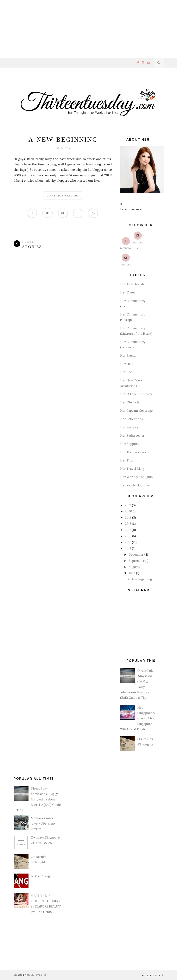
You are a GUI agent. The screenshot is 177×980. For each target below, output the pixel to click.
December (136, 554)
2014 (128, 548)
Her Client (128, 292)
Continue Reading (63, 196)
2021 (128, 505)
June (132, 573)
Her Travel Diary (132, 469)
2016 (128, 536)
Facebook (126, 243)
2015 (128, 542)
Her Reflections (131, 419)
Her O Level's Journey (136, 394)
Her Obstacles (131, 402)
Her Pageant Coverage (136, 411)
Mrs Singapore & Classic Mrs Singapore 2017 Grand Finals (138, 718)
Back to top (153, 975)
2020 (128, 511)
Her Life (126, 372)
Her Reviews (129, 427)
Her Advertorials (132, 284)
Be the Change (41, 876)
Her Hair (127, 364)
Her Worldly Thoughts (136, 477)
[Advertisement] (88, 29)
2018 (128, 524)
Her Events (128, 356)
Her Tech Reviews (133, 452)
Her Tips (127, 460)
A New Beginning (63, 140)
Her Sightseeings (132, 435)
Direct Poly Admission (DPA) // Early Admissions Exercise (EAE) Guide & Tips (37, 799)
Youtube (126, 260)
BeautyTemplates (36, 975)
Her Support (129, 444)
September (137, 561)
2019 (128, 517)
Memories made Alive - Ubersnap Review (43, 823)
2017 (128, 530)
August (134, 567)
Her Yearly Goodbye (135, 485)
